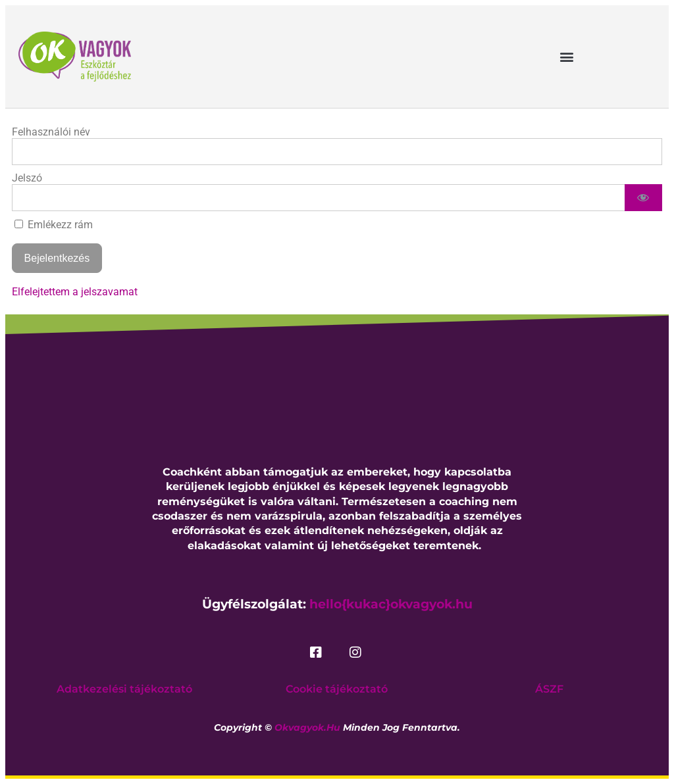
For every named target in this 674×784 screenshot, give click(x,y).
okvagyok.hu (307, 727)
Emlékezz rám (54, 225)
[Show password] (643, 198)
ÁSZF (549, 689)
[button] (566, 56)
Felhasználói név (51, 132)
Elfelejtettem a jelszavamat (75, 292)
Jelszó (27, 178)
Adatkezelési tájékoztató (124, 689)
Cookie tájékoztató (337, 689)
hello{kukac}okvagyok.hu (391, 604)
